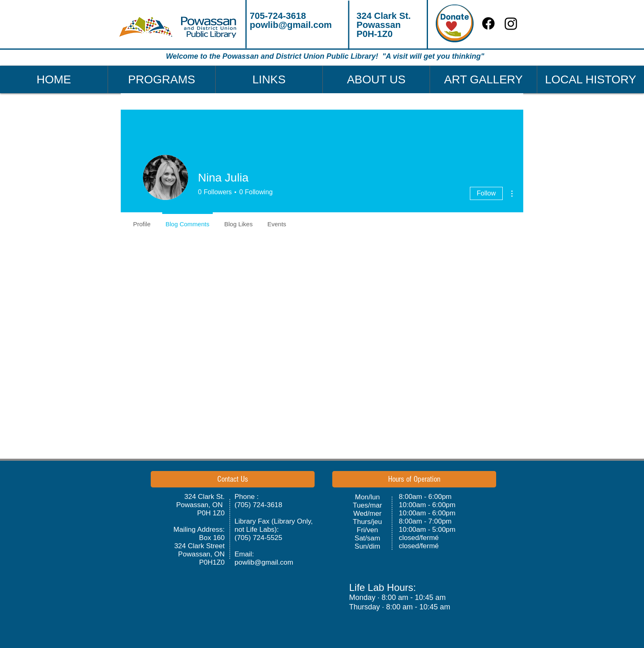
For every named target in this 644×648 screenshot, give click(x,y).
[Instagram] (511, 23)
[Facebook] (488, 23)
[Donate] (455, 23)
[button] (161, 79)
